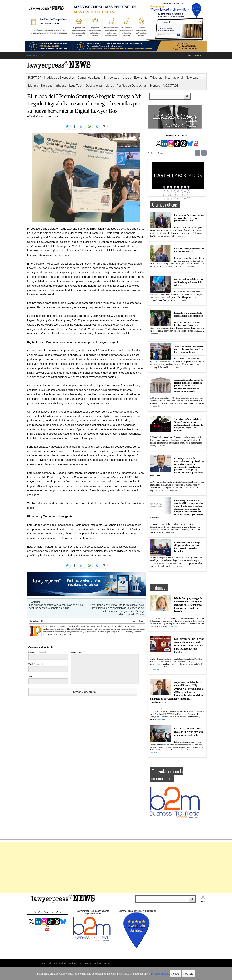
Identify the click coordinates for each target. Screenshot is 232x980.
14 (182, 190)
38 (182, 198)
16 (188, 190)
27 (171, 195)
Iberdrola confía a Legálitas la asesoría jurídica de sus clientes (189, 314)
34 (168, 198)
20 (175, 192)
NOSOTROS (171, 86)
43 (171, 200)
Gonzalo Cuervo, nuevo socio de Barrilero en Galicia (189, 250)
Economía (141, 78)
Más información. (150, 974)
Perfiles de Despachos (132, 86)
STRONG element (194, 55)
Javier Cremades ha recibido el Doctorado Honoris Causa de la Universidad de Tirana (189, 349)
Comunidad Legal (89, 78)
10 (168, 190)
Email (36, 664)
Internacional (174, 78)
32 (188, 195)
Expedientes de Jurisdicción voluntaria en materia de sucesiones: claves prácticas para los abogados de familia (189, 646)
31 (185, 195)
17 (164, 192)
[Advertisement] (116, 867)
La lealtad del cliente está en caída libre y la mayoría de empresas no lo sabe (189, 732)
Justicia (127, 78)
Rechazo (176, 974)
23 (185, 192)
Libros (110, 86)
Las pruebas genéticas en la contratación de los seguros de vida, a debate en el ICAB (56, 606)
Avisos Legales (103, 963)
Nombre (37, 652)
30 (182, 195)
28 (175, 195)
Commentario (77, 652)
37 (178, 198)
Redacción (38, 621)
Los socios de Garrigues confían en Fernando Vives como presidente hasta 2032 (189, 218)
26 (168, 195)
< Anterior (35, 602)
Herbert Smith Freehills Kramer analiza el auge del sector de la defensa (189, 282)
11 (171, 190)
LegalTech (76, 86)
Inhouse (61, 86)
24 (188, 192)
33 (164, 198)
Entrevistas (111, 78)
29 (178, 195)
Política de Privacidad (53, 963)
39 (185, 198)
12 (175, 190)
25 (164, 195)
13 (178, 190)
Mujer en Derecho (40, 86)
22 (182, 192)
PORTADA (35, 78)
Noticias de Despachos (59, 78)
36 (175, 198)
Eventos (155, 86)
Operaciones (94, 86)
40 (188, 198)
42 (168, 200)
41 (164, 200)
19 (171, 192)
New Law (192, 78)
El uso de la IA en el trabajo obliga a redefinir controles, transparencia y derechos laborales (187, 547)
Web (30, 677)
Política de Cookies (80, 963)
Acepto (164, 974)
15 (185, 190)
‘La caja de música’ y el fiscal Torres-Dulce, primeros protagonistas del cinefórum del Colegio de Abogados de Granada (189, 425)
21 (178, 192)
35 (171, 198)
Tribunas (156, 78)
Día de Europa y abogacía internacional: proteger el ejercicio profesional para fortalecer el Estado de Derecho (188, 605)
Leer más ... (178, 236)
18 (168, 192)
